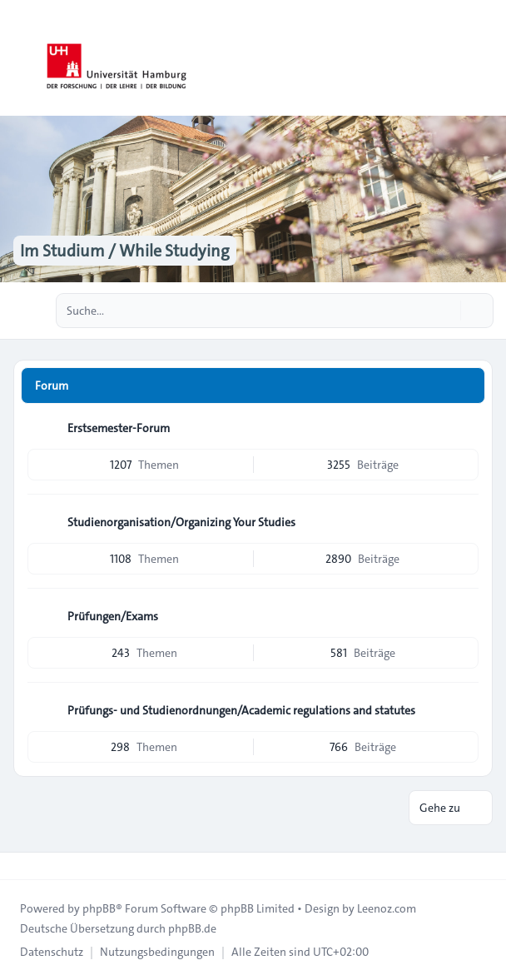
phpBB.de (192, 928)
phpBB (99, 908)
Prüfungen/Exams (113, 616)
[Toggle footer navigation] (20, 866)
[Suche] (446, 311)
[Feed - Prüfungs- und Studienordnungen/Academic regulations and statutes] (464, 710)
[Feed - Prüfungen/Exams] (464, 616)
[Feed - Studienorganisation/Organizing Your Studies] (464, 522)
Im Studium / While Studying (125, 251)
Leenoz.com (387, 908)
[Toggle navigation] (486, 58)
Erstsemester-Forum (119, 428)
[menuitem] (52, 952)
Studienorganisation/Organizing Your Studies (181, 522)
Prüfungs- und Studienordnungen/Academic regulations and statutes (241, 710)
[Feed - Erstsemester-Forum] (464, 428)
